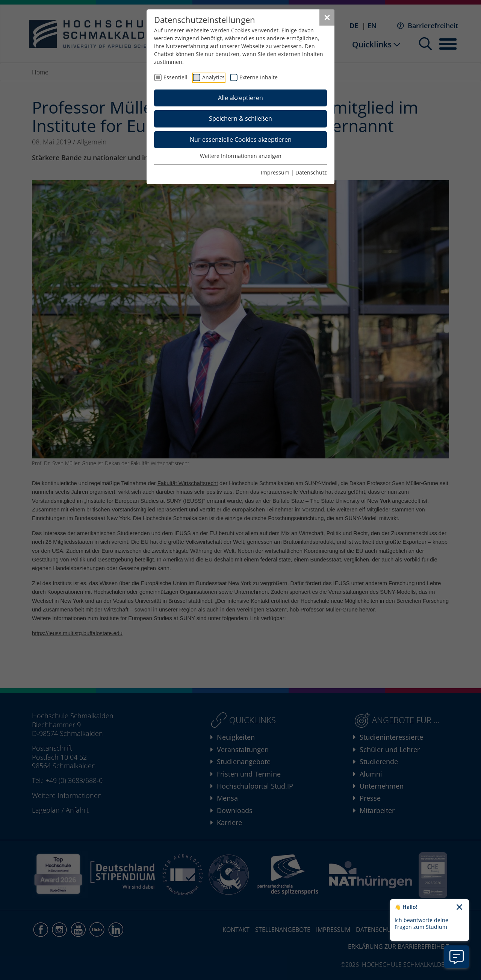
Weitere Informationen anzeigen (241, 156)
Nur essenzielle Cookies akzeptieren (241, 140)
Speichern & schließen (240, 118)
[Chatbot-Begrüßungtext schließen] (459, 907)
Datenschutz (311, 172)
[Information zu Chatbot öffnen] (457, 957)
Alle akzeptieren (240, 98)
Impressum (275, 172)
